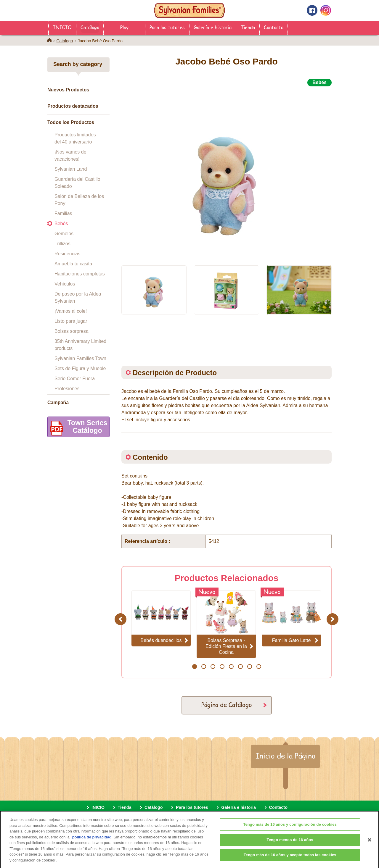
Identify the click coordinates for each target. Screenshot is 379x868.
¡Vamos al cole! (71, 311)
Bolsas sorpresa (72, 331)
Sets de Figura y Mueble (80, 368)
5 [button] (231, 667)
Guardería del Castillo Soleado (77, 183)
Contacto (274, 27)
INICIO (62, 27)
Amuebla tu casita (73, 264)
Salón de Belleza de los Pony (79, 200)
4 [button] (222, 667)
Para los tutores (167, 27)
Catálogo (90, 27)
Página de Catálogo (227, 705)
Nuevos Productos (68, 90)
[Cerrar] (370, 844)
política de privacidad (92, 841)
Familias (63, 213)
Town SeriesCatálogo (77, 428)
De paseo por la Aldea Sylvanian (78, 297)
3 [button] (213, 667)
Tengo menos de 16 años (290, 844)
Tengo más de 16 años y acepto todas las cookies (290, 859)
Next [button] (333, 619)
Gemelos (64, 234)
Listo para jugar (71, 321)
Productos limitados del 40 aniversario (75, 138)
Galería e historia (213, 27)
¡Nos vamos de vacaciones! (70, 155)
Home (49, 40)
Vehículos (65, 284)
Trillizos (62, 244)
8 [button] (259, 667)
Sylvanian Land (71, 169)
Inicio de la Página (285, 756)
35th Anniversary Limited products (80, 345)
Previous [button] (121, 619)
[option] (227, 172)
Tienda (248, 27)
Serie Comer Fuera (75, 379)
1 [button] (194, 667)
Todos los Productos (71, 122)
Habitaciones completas (80, 274)
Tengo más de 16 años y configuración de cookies (290, 829)
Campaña (58, 402)
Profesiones (67, 389)
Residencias (67, 254)
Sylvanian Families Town (80, 358)
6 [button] (240, 667)
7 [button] (249, 667)
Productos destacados (73, 106)
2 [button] (204, 667)
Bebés (61, 224)
